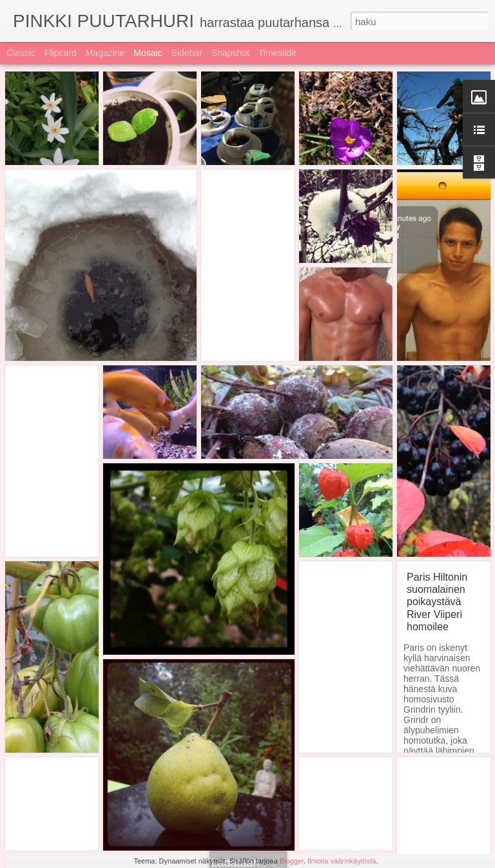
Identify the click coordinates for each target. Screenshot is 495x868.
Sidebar (187, 53)
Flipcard (61, 53)
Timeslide (277, 53)
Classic (21, 53)
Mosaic (148, 53)
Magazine (105, 53)
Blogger (292, 861)
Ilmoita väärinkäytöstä (342, 861)
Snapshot (230, 53)
